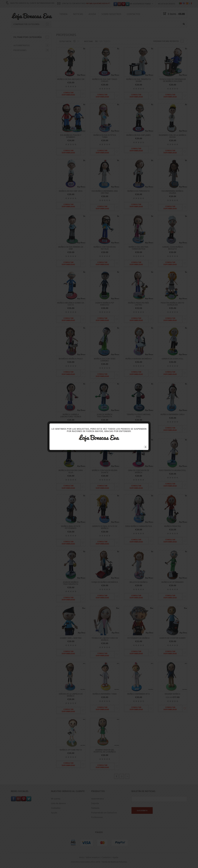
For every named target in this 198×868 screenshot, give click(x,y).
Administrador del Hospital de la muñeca (105, 751)
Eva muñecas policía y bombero (71, 136)
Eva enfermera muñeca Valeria (172, 192)
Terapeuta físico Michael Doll (139, 416)
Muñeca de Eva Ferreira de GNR (71, 248)
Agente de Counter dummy (173, 638)
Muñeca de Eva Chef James (139, 135)
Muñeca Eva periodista (139, 191)
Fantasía (95, 808)
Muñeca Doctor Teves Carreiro (105, 360)
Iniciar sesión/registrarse (139, 4)
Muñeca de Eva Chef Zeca (71, 191)
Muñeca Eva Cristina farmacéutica (139, 248)
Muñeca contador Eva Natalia (105, 248)
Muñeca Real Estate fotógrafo (71, 527)
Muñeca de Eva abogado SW (71, 79)
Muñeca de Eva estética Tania (105, 136)
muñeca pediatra (173, 526)
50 (96, 41)
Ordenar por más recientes (166, 41)
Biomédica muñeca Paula (71, 359)
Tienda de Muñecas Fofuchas (114, 862)
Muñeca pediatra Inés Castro (139, 304)
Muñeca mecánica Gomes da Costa (71, 304)
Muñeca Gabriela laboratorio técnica (71, 416)
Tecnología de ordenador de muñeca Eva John (172, 80)
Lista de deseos (58, 803)
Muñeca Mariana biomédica (139, 359)
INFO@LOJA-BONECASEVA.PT (98, 3)
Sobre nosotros (111, 14)
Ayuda (92, 14)
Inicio (82, 858)
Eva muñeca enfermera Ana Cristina (105, 192)
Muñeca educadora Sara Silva (71, 471)
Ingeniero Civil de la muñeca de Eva (173, 136)
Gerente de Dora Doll (172, 359)
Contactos (133, 14)
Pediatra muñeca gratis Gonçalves (172, 304)
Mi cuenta (56, 799)
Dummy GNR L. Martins (71, 638)
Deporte (95, 803)
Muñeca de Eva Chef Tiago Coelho (105, 80)
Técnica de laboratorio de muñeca (105, 639)
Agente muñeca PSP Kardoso (105, 304)
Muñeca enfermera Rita (139, 694)
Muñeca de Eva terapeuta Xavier (139, 80)
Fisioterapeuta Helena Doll (173, 470)
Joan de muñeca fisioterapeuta (105, 416)
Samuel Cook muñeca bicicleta (173, 248)
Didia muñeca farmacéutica (139, 526)
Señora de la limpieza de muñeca (71, 695)
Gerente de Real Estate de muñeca (105, 527)
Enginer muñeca (172, 694)
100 (100, 41)
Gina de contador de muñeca (139, 471)
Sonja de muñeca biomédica (105, 582)
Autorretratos (22, 45)
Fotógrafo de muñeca (139, 638)
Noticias (78, 14)
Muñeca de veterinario (173, 582)
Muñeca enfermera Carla (173, 415)
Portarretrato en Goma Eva (104, 813)
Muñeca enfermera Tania (105, 694)
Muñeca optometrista (71, 750)
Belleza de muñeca (139, 582)
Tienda (63, 14)
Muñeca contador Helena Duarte (105, 471)
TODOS (107, 41)
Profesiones (20, 50)
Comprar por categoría (31, 24)
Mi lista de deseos (167, 4)
